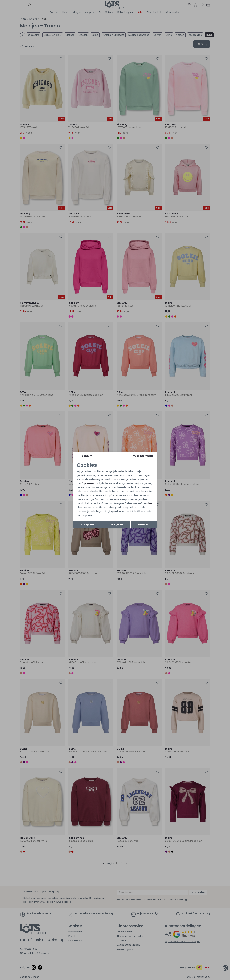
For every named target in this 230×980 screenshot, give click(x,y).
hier (150, 503)
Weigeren (117, 524)
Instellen (144, 524)
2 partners (88, 483)
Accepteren (88, 524)
